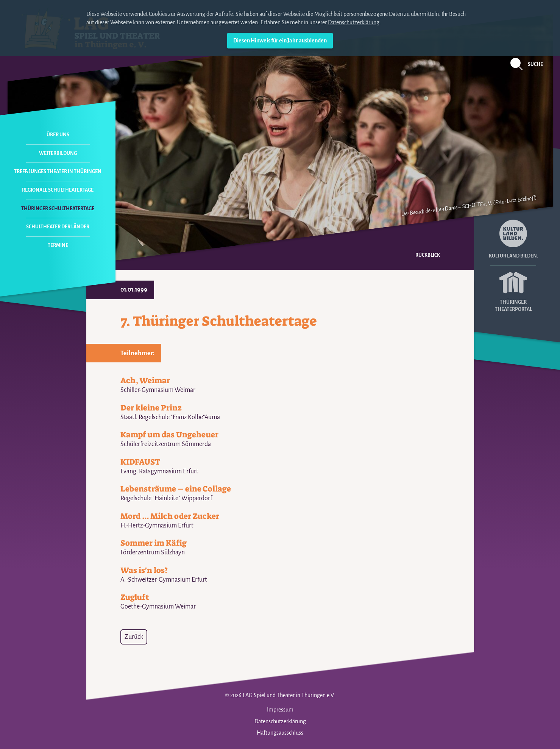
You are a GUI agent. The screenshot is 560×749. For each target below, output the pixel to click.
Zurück (134, 637)
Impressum (280, 710)
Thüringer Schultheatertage (58, 209)
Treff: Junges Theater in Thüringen (58, 172)
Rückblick (428, 255)
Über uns (58, 135)
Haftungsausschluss (280, 733)
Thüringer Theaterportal (513, 289)
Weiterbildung (58, 153)
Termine (58, 245)
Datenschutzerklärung (354, 22)
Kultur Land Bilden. (513, 239)
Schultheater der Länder (58, 227)
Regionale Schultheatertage (58, 190)
